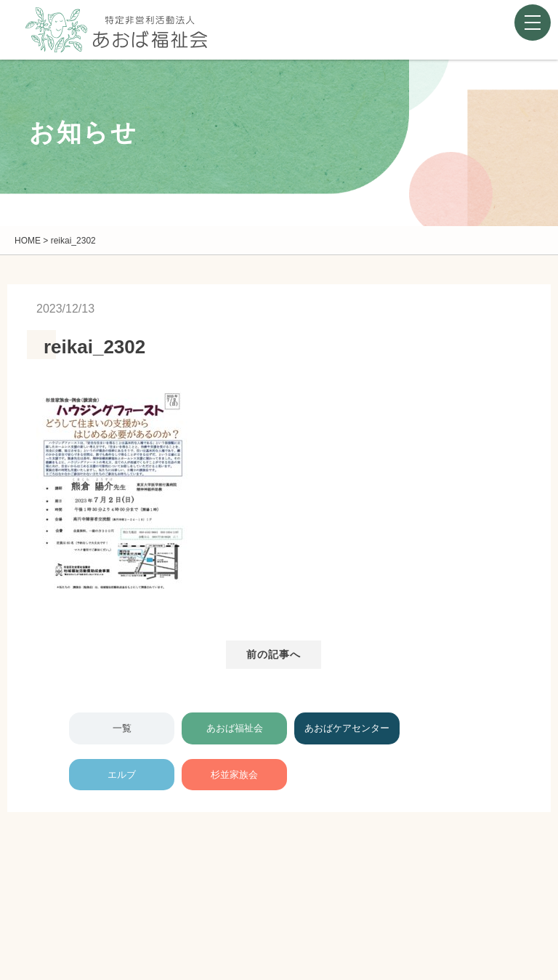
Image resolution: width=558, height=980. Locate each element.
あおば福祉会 (235, 728)
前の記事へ (274, 654)
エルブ (122, 775)
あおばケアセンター (347, 728)
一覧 (122, 728)
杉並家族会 (234, 775)
